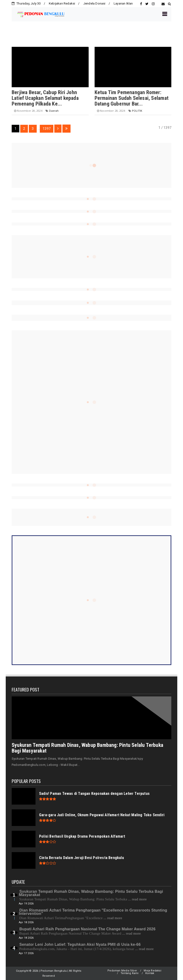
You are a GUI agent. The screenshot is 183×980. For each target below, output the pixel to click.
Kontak (150, 973)
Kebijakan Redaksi (62, 3)
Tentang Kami (130, 973)
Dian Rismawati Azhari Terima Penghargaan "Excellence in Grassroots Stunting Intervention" (93, 912)
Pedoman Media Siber (122, 971)
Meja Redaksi (152, 971)
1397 (47, 129)
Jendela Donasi (94, 3)
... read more (137, 899)
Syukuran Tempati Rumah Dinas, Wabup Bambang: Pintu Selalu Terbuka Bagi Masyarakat (87, 748)
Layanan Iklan (123, 3)
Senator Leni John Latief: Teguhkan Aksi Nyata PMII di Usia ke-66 (80, 944)
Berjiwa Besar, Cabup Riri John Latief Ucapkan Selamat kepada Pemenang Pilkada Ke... (45, 98)
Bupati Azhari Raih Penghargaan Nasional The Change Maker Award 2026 (87, 929)
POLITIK (137, 111)
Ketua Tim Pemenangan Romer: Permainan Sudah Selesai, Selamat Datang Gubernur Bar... (132, 98)
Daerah (54, 111)
